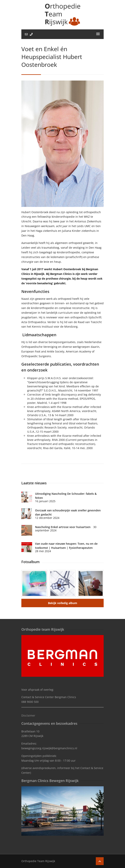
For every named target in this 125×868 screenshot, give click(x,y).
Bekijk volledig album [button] (63, 603)
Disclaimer (28, 715)
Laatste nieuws (34, 483)
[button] (98, 34)
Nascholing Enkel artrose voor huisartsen (63, 527)
